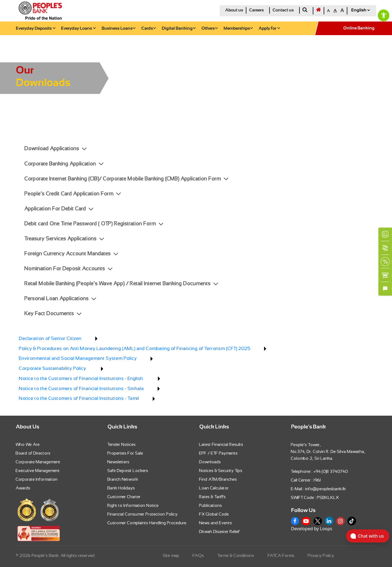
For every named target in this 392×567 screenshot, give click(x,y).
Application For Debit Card (59, 209)
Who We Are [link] (28, 444)
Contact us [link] (283, 10)
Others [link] (209, 28)
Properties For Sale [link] (125, 453)
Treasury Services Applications (64, 239)
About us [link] (234, 10)
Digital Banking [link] (179, 28)
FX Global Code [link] (214, 514)
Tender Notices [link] (122, 444)
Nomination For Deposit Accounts (68, 269)
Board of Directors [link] (33, 453)
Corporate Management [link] (38, 462)
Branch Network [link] (123, 479)
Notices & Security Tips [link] (221, 471)
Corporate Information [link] (37, 479)
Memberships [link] (238, 28)
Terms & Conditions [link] (236, 555)
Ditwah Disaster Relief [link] (220, 531)
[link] (384, 15)
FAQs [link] (198, 555)
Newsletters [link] (119, 462)
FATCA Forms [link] (281, 555)
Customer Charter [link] (124, 497)
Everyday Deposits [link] (36, 28)
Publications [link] (211, 505)
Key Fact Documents (53, 313)
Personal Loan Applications (60, 298)
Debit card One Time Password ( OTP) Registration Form (94, 224)
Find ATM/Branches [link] (218, 479)
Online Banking (359, 28)
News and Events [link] (216, 523)
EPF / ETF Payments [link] (219, 453)
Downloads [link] (210, 462)
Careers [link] (256, 10)
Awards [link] (23, 488)
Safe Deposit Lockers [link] (128, 471)
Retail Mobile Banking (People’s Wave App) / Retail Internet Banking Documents (121, 283)
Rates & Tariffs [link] (213, 497)
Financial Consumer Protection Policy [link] (143, 514)
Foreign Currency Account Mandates (71, 254)
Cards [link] (148, 28)
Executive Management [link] (38, 471)
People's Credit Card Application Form (73, 194)
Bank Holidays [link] (121, 488)
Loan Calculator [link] (214, 488)
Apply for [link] (269, 28)
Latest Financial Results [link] (221, 444)
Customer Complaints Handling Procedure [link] (147, 523)
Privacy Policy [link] (321, 555)
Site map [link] (171, 555)
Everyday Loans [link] (78, 28)
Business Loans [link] (118, 28)
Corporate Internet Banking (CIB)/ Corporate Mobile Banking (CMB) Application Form (126, 179)
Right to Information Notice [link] (133, 505)
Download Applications (56, 148)
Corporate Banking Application (64, 164)
